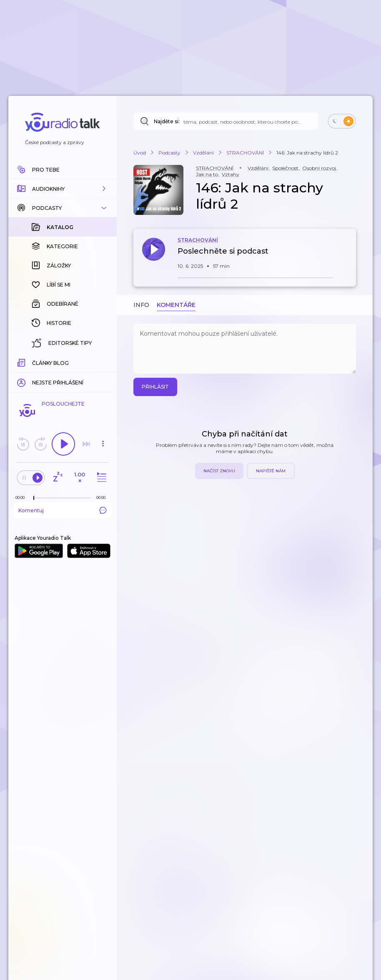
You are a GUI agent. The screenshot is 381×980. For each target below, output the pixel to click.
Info (141, 305)
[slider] (34, 498)
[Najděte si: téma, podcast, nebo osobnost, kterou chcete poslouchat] (226, 121)
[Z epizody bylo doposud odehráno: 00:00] (22, 497)
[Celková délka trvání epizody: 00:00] (103, 497)
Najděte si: (167, 121)
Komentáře (176, 305)
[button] (63, 189)
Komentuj (63, 510)
